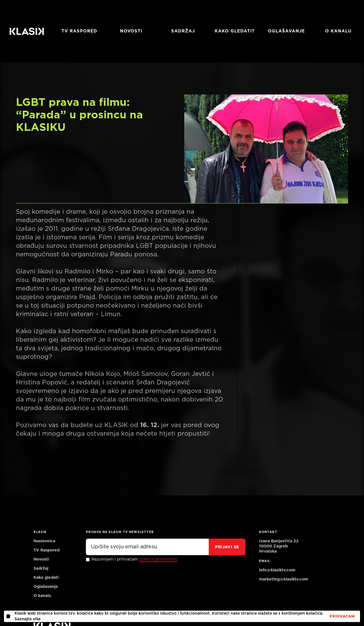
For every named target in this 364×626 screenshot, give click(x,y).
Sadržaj (183, 31)
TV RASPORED (79, 31)
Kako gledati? (235, 31)
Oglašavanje (286, 31)
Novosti (131, 31)
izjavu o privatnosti (158, 559)
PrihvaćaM (342, 616)
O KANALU (338, 31)
